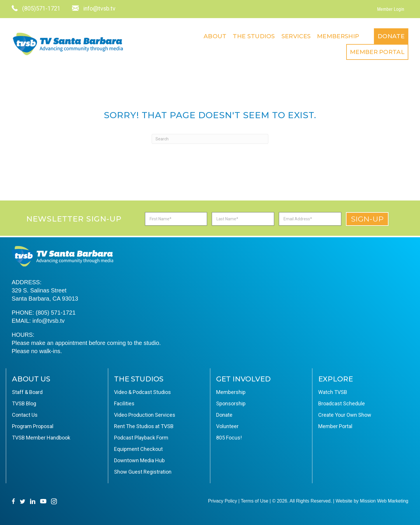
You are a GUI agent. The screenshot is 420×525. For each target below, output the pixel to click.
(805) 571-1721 (56, 313)
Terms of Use (255, 501)
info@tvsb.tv (48, 321)
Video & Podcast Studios (142, 392)
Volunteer (227, 426)
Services (296, 36)
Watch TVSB (333, 392)
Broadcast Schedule (342, 403)
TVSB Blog (24, 403)
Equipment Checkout (138, 449)
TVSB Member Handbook (41, 438)
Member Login (391, 9)
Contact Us (25, 415)
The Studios (254, 36)
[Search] (210, 139)
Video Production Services (145, 415)
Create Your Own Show (345, 415)
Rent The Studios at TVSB (144, 426)
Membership (338, 36)
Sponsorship (231, 403)
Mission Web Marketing (384, 501)
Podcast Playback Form (141, 438)
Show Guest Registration (143, 472)
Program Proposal (33, 426)
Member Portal (377, 52)
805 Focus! (229, 438)
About (215, 36)
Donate (391, 36)
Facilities (124, 403)
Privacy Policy (223, 501)
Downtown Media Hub (139, 460)
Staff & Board (27, 392)
